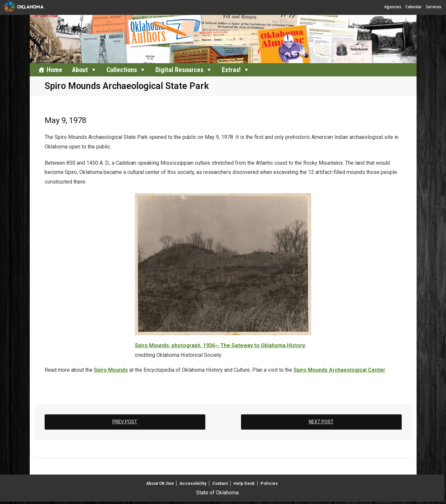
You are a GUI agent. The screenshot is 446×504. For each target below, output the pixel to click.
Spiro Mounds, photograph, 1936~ (177, 345)
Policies (269, 483)
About (80, 70)
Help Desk (244, 483)
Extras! (231, 70)
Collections (122, 70)
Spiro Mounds (111, 370)
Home (54, 70)
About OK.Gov (160, 483)
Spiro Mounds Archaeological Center (339, 370)
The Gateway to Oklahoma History (263, 345)
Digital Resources (179, 70)
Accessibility (193, 483)
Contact (220, 483)
